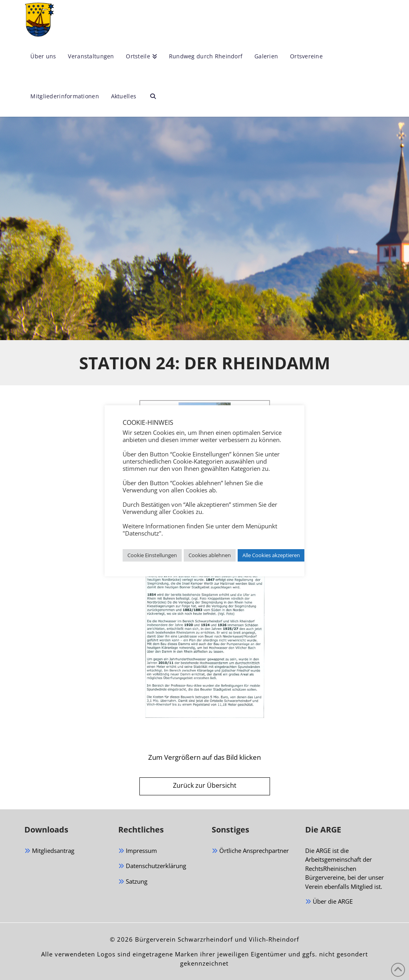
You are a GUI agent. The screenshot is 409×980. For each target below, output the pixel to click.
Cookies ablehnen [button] (210, 555)
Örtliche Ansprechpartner (250, 851)
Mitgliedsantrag (49, 851)
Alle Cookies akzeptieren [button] (271, 555)
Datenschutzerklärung (152, 866)
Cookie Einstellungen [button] (152, 555)
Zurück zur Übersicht (205, 785)
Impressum (138, 851)
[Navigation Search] (150, 97)
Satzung (133, 882)
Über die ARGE (329, 902)
